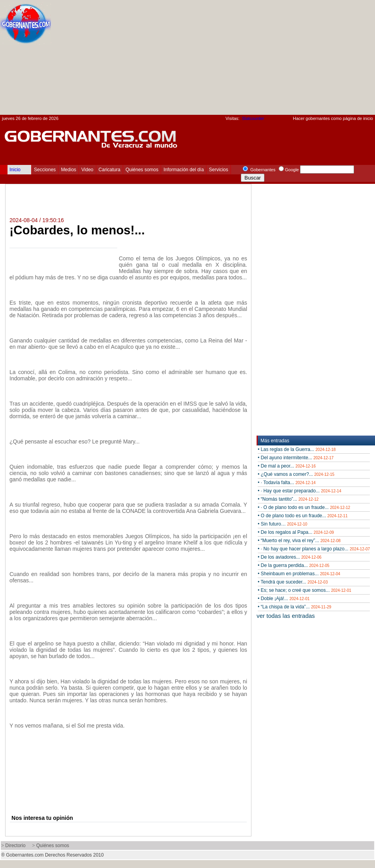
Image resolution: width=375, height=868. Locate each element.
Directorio (15, 846)
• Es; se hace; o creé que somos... (305, 590)
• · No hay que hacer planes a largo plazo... (314, 549)
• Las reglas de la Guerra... (297, 449)
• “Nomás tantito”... (288, 499)
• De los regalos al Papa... (296, 532)
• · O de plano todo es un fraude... (304, 507)
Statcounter (253, 118)
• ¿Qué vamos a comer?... (296, 474)
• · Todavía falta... (287, 483)
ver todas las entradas (286, 616)
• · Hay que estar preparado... (299, 491)
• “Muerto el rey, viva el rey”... (299, 541)
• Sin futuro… (282, 524)
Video (87, 170)
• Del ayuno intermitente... (296, 458)
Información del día (184, 170)
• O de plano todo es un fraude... (303, 516)
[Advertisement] (267, 60)
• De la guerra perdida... (293, 565)
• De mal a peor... (287, 466)
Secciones (45, 170)
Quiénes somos (142, 170)
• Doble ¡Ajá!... (284, 599)
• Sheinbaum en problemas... (299, 574)
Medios (68, 170)
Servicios (218, 170)
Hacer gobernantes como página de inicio (333, 118)
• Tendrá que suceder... (293, 582)
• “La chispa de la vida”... (294, 607)
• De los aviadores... (290, 557)
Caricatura (110, 170)
